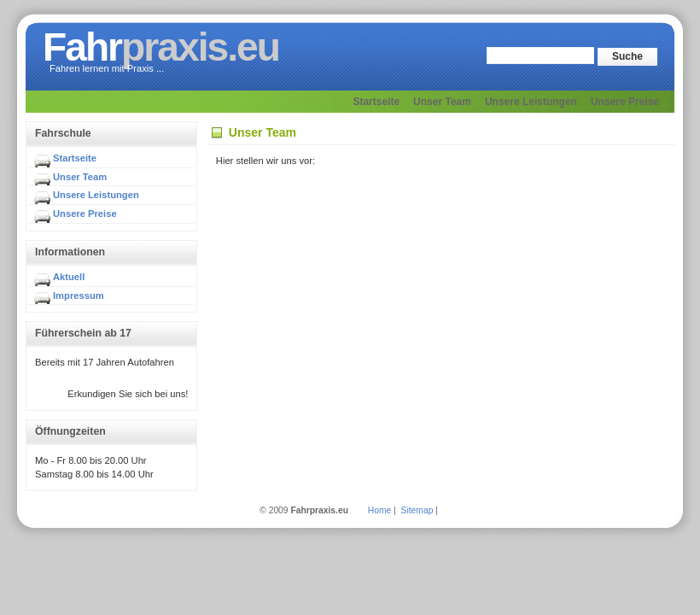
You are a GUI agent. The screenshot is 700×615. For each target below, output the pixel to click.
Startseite (75, 158)
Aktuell (69, 277)
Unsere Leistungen (96, 195)
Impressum (79, 296)
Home (379, 510)
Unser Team (80, 177)
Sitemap (417, 510)
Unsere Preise (85, 214)
